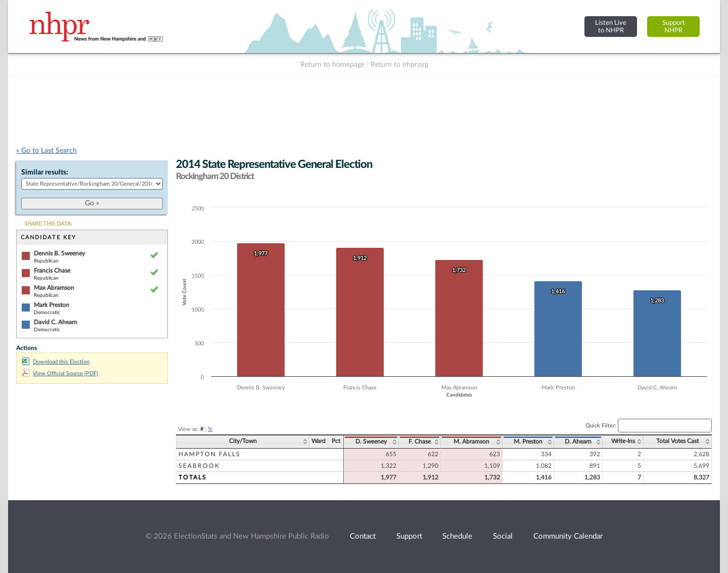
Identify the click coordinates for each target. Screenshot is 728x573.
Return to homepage (332, 65)
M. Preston (528, 442)
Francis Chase (52, 271)
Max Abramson (54, 288)
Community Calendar (568, 536)
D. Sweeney (371, 442)
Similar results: (45, 172)
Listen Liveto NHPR (611, 27)
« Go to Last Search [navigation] (47, 151)
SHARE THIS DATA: (48, 224)
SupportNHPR (674, 27)
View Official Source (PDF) (60, 373)
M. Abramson (471, 442)
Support (409, 536)
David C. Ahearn (56, 322)
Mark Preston (52, 305)
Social (503, 536)
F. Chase (420, 442)
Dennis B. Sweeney (59, 253)
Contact (363, 536)
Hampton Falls (210, 454)
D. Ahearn (578, 442)
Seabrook (199, 466)
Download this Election (56, 362)
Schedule (457, 536)
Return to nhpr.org (399, 65)
